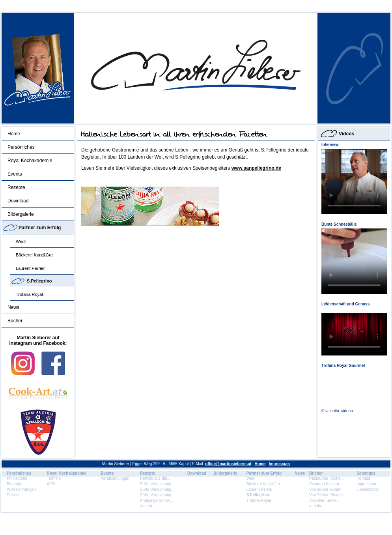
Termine (54, 478)
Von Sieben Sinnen (326, 495)
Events (15, 174)
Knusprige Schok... (157, 500)
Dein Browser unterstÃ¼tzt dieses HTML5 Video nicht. (354, 181)
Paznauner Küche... (327, 478)
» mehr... (148, 506)
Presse (13, 495)
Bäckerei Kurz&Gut (34, 255)
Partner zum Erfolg (40, 228)
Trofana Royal (29, 294)
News (13, 307)
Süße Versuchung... (157, 484)
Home (14, 134)
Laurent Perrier (30, 268)
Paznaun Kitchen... (326, 484)
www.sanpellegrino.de (256, 168)
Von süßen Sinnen (325, 489)
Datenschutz (368, 489)
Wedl (21, 241)
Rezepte (16, 187)
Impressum (279, 464)
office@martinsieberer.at (228, 464)
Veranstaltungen (115, 478)
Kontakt (363, 478)
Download (18, 201)
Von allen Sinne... (325, 500)
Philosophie (17, 478)
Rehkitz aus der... (155, 478)
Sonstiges (366, 473)
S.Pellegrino (39, 281)
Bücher (15, 321)
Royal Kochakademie (30, 161)
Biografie (14, 484)
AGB (51, 484)
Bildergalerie (21, 214)
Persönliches (21, 147)
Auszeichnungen (21, 489)
